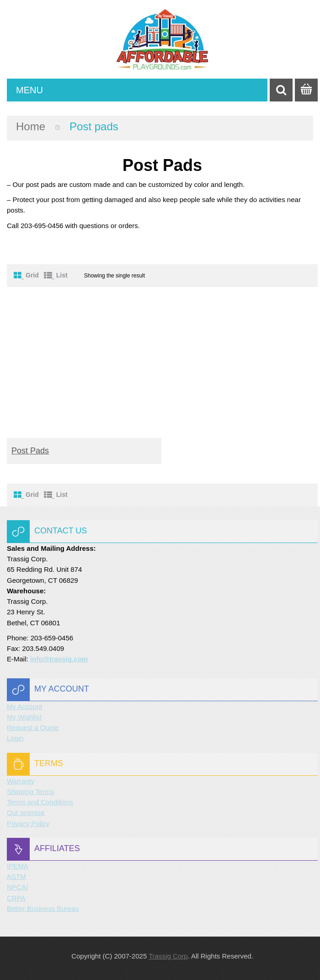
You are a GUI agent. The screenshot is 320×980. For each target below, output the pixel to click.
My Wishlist (24, 717)
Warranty (21, 781)
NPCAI (17, 887)
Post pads (30, 451)
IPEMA (18, 866)
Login (15, 738)
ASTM (16, 876)
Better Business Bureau (43, 908)
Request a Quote (33, 727)
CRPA (16, 898)
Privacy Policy (28, 823)
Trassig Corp (168, 956)
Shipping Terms (30, 791)
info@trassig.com (59, 659)
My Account (25, 706)
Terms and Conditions (40, 802)
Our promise (26, 812)
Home (31, 126)
